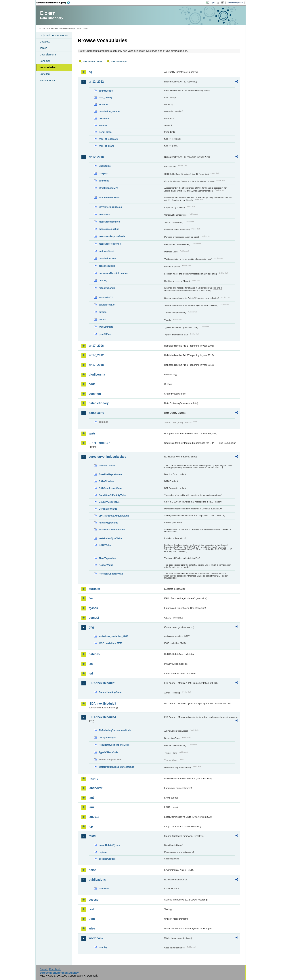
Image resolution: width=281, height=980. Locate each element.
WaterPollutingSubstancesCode (116, 767)
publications (97, 880)
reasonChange (107, 288)
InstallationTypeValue (111, 538)
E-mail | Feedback (50, 969)
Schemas (45, 61)
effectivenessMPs (109, 188)
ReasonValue (106, 565)
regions (103, 852)
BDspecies (105, 166)
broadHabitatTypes (109, 845)
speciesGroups (107, 859)
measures (104, 214)
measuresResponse (110, 244)
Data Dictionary (67, 28)
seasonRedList (107, 305)
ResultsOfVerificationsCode (114, 745)
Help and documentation (54, 35)
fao (91, 598)
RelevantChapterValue (111, 574)
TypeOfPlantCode (108, 752)
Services (45, 74)
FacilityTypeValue (108, 523)
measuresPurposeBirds (112, 236)
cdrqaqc (103, 173)
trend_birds (105, 132)
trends (102, 319)
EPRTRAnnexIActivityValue (114, 516)
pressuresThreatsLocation (113, 273)
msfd (92, 836)
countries (104, 181)
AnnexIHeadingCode (110, 692)
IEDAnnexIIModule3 (102, 704)
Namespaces (47, 80)
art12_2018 (96, 157)
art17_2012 (96, 355)
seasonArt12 (106, 297)
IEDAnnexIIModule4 (102, 717)
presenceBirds (107, 266)
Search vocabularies (93, 61)
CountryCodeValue (109, 502)
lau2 (92, 807)
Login (212, 2)
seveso (94, 900)
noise (93, 870)
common (95, 394)
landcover (96, 788)
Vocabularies (48, 67)
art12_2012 (96, 82)
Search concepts (119, 61)
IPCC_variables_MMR (111, 643)
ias (91, 664)
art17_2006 (96, 346)
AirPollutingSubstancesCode (115, 730)
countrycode (106, 91)
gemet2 (94, 618)
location (103, 104)
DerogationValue (108, 509)
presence (104, 118)
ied (91, 673)
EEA (54, 3)
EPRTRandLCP (99, 443)
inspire (93, 779)
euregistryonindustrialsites (107, 457)
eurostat (94, 589)
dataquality (96, 413)
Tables (43, 48)
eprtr (92, 433)
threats (103, 312)
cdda (92, 384)
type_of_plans (107, 146)
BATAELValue (106, 481)
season (103, 125)
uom (92, 919)
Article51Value (107, 466)
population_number (110, 111)
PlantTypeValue (107, 558)
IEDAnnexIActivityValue (112, 530)
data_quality (106, 97)
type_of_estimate (108, 139)
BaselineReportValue (110, 474)
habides (94, 654)
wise (92, 928)
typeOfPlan (105, 334)
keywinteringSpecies (110, 207)
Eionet (54, 28)
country (103, 947)
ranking (103, 280)
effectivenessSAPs (109, 197)
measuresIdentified (109, 222)
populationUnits (108, 258)
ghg (91, 627)
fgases (93, 608)
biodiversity (97, 375)
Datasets (45, 42)
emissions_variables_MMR (114, 636)
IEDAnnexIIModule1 (102, 683)
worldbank (96, 938)
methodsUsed (107, 251)
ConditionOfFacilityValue (113, 495)
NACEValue (105, 545)
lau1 (92, 798)
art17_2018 (96, 365)
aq (90, 72)
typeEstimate (106, 327)
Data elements (48, 55)
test (91, 909)
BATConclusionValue (110, 488)
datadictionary (99, 403)
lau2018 (94, 817)
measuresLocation (109, 229)
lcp (91, 827)
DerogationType (108, 738)
